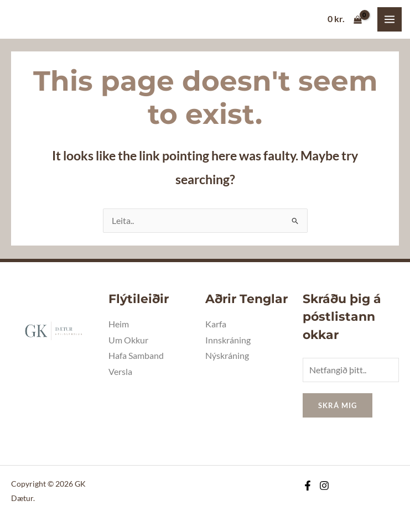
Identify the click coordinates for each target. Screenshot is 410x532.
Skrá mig (338, 405)
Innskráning (228, 340)
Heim (119, 324)
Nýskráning (227, 356)
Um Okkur (128, 340)
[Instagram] (324, 486)
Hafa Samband (136, 356)
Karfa (216, 324)
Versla (120, 372)
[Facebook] (308, 486)
